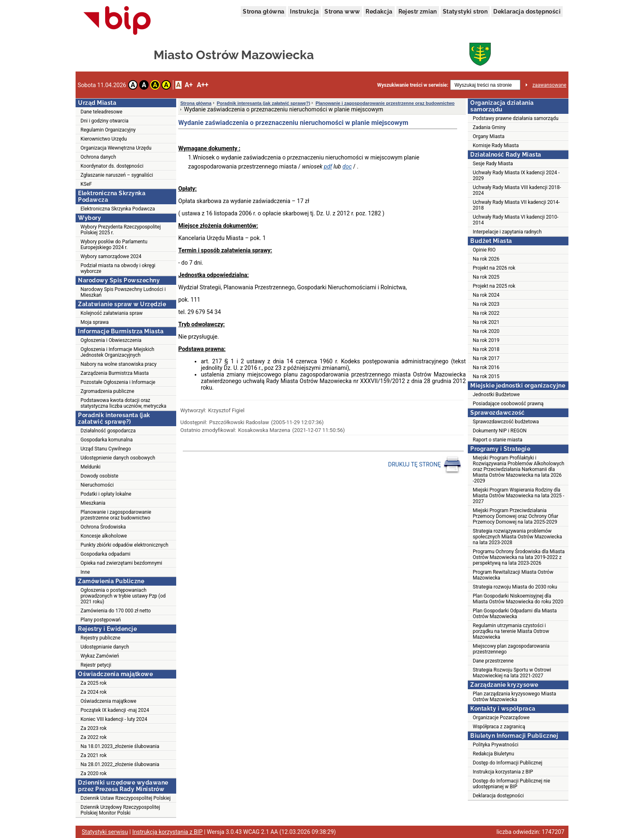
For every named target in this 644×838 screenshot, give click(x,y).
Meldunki (91, 467)
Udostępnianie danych (105, 647)
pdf (328, 166)
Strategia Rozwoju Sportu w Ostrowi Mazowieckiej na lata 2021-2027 (512, 673)
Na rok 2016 (486, 367)
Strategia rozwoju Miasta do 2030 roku (515, 587)
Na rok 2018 (486, 349)
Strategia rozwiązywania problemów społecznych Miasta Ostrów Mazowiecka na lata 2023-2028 (517, 537)
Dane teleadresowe (101, 112)
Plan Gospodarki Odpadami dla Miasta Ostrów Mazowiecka (515, 614)
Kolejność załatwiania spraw (112, 313)
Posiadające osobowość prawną (508, 404)
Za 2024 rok (94, 692)
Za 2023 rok (94, 728)
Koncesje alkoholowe (104, 536)
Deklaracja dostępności (527, 12)
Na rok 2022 (486, 313)
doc (347, 166)
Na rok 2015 (486, 376)
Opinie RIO (484, 250)
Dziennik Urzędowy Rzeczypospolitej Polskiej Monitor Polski (120, 810)
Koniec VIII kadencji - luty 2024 (114, 719)
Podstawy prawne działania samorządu (516, 118)
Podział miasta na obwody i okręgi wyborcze (118, 268)
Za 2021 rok (94, 755)
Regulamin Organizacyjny (108, 130)
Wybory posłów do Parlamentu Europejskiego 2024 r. (114, 245)
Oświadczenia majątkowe (108, 701)
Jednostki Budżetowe (496, 395)
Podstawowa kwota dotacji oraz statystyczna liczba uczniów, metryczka (123, 403)
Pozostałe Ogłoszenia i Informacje (118, 382)
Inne (85, 572)
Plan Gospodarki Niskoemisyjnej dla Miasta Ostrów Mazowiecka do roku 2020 (518, 599)
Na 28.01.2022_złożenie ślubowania (120, 764)
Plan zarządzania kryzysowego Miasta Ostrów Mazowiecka (514, 697)
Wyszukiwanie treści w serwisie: (413, 85)
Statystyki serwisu (105, 832)
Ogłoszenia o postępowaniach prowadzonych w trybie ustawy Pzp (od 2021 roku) (123, 596)
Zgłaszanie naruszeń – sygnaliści (117, 175)
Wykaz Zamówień (100, 656)
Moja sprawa (95, 322)
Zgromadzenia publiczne (107, 391)
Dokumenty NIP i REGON (500, 431)
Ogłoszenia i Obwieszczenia (111, 340)
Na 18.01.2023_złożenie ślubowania (120, 746)
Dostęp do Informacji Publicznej (507, 763)
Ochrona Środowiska (103, 527)
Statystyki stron (465, 12)
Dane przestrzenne (493, 661)
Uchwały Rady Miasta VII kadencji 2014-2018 (516, 205)
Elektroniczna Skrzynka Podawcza (118, 209)
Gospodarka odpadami (105, 554)
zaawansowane (549, 85)
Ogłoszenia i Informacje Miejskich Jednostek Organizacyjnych (117, 352)
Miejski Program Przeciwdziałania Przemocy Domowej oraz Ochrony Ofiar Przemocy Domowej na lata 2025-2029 (515, 516)
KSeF (86, 184)
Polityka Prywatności (496, 745)
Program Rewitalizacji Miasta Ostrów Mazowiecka (513, 575)
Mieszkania (93, 503)
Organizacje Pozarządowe (501, 718)
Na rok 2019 (486, 340)
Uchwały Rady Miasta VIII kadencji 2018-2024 (517, 190)
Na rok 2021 (486, 322)
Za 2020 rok (94, 773)
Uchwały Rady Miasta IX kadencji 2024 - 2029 (516, 175)
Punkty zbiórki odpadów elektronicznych (124, 545)
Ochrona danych (98, 157)
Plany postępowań (101, 620)
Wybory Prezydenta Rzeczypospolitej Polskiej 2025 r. (121, 230)
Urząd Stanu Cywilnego (106, 449)
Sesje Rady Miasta (493, 164)
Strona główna (263, 12)
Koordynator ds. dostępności (112, 166)
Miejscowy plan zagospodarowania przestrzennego (511, 649)
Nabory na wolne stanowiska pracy (118, 364)
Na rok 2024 (486, 295)
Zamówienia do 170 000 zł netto (116, 611)
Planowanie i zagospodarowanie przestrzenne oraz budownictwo (116, 515)
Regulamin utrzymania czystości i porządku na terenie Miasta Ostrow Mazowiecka (511, 631)
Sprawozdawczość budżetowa (506, 422)
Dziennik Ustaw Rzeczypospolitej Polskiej (125, 798)
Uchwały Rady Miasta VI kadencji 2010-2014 (516, 220)
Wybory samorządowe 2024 (111, 256)
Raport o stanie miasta (498, 440)
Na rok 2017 (486, 358)
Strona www (342, 12)
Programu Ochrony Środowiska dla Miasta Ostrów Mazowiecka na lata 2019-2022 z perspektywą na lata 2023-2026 (519, 557)
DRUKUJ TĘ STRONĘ (425, 465)
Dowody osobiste (99, 476)
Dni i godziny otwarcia (105, 121)
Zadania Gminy (489, 127)
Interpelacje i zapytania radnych (507, 232)
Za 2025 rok (94, 683)
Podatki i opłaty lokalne (106, 494)
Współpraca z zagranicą (499, 727)
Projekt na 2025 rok (494, 286)
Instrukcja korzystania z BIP (503, 772)
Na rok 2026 (486, 259)
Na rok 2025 (486, 277)
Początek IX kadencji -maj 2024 (115, 710)
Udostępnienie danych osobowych (118, 458)
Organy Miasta (489, 136)
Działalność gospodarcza (108, 431)
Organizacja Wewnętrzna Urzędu (116, 148)
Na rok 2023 (486, 304)
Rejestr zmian (418, 12)
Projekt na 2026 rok (494, 268)
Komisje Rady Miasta (496, 145)
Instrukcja (304, 12)
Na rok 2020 (486, 331)
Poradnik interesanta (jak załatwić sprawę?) (263, 103)
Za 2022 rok (94, 737)
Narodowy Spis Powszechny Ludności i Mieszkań (123, 292)
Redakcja (379, 12)
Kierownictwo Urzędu (104, 139)
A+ (189, 85)
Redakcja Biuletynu (493, 754)
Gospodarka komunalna (107, 440)
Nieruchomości (97, 485)
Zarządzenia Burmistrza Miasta (115, 373)
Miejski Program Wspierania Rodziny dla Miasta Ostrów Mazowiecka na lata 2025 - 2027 (519, 496)
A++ (202, 85)
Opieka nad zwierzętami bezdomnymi (121, 563)
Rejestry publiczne (100, 638)
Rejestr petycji (96, 665)
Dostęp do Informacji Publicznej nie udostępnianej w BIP (511, 784)
